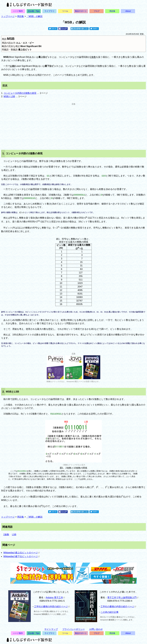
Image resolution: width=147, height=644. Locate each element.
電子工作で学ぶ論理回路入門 (123, 597)
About (128, 11)
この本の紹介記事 (110, 612)
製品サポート (81, 11)
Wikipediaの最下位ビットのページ (21, 556)
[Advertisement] (73, 125)
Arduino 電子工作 (55, 597)
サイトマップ (51, 629)
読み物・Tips (34, 11)
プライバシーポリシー (74, 629)
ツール (65, 11)
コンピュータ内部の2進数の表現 (20, 93)
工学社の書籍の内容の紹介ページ (52, 606)
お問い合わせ (96, 629)
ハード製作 (18, 11)
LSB (12, 66)
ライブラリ (49, 11)
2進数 (93, 57)
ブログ (97, 11)
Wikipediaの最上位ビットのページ (21, 553)
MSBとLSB (9, 96)
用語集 (112, 11)
